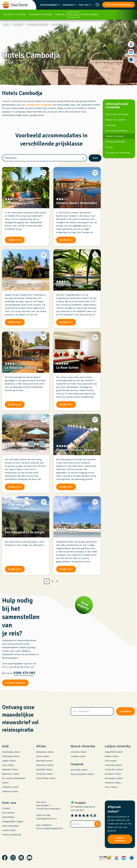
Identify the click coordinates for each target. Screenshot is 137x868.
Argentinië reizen (114, 752)
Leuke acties (9, 830)
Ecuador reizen (113, 774)
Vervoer (109, 147)
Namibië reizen (44, 769)
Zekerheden (8, 817)
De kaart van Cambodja (118, 153)
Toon (95, 158)
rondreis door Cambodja (39, 105)
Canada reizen (78, 756)
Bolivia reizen (112, 756)
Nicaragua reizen (114, 778)
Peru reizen (111, 787)
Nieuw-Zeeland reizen (82, 774)
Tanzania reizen (45, 774)
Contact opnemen (15, 683)
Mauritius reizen (45, 765)
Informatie (73, 15)
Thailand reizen (10, 787)
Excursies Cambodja (116, 131)
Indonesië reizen (11, 756)
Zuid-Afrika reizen (46, 778)
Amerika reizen (79, 752)
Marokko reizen (44, 761)
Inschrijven (126, 711)
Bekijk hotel (15, 404)
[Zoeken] (97, 824)
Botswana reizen (45, 752)
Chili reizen (111, 761)
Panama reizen (113, 783)
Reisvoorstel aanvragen (119, 5)
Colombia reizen (113, 765)
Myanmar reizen (11, 774)
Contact (6, 808)
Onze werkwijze (10, 826)
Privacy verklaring (11, 835)
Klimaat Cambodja (115, 142)
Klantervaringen (90, 14)
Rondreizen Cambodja (15, 14)
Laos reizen (8, 765)
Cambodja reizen (11, 752)
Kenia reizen (43, 756)
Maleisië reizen (10, 769)
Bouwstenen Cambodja (40, 14)
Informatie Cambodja (117, 114)
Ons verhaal (8, 813)
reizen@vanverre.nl (46, 819)
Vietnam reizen (10, 791)
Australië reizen (79, 770)
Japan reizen (9, 761)
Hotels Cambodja (115, 136)
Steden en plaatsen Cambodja (116, 122)
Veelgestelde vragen (13, 821)
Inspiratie (60, 14)
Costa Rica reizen (114, 769)
